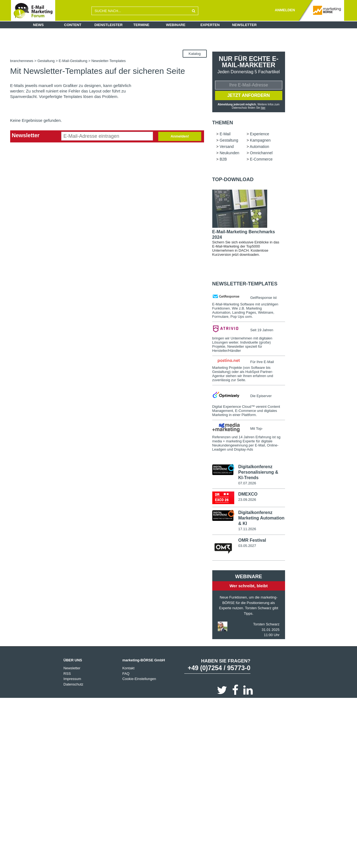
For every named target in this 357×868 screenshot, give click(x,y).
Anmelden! (180, 136)
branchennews (22, 61)
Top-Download (233, 180)
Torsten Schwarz (266, 625)
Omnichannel (261, 154)
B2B (223, 160)
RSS (67, 675)
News (38, 25)
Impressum (72, 680)
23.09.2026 (247, 501)
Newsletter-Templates (245, 285)
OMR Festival (252, 541)
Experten (210, 25)
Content (73, 25)
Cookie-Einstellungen (139, 680)
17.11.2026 (247, 530)
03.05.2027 (247, 547)
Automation (259, 147)
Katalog (195, 54)
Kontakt (128, 669)
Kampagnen (260, 141)
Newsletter (244, 25)
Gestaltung (46, 61)
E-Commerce (261, 160)
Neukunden (230, 154)
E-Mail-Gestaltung (73, 61)
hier (263, 108)
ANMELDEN (285, 10)
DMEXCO (248, 495)
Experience (260, 135)
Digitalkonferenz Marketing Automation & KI (261, 519)
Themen (223, 123)
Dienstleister (109, 25)
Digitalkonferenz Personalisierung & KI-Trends (258, 473)
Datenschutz (73, 685)
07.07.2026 (247, 484)
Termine (142, 25)
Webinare (176, 25)
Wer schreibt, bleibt (249, 587)
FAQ (126, 675)
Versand (227, 147)
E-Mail (225, 135)
